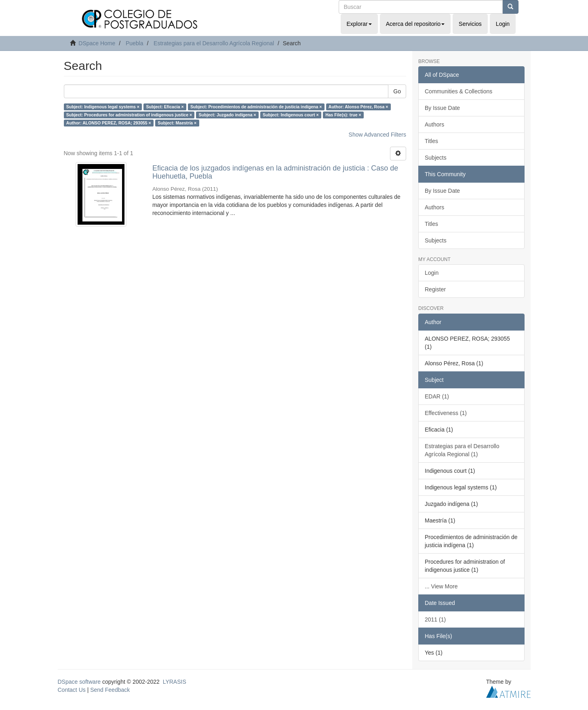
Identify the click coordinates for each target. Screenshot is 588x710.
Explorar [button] (359, 24)
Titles (431, 141)
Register (435, 289)
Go (397, 91)
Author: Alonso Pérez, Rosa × (358, 107)
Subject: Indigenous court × (291, 115)
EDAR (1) (437, 396)
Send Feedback (110, 690)
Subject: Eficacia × (165, 107)
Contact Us (72, 690)
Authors (434, 124)
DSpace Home (97, 43)
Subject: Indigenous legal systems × (103, 107)
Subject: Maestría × (177, 123)
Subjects (436, 158)
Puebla (135, 43)
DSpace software (79, 682)
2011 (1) (435, 619)
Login (432, 273)
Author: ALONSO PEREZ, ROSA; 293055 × (109, 123)
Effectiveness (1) (446, 413)
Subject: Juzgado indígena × (228, 115)
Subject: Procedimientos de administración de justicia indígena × (256, 107)
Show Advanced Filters (377, 135)
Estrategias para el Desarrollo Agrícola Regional (214, 43)
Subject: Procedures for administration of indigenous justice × (129, 115)
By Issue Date (442, 108)
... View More (441, 586)
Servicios (470, 24)
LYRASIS (175, 682)
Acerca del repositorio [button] (415, 24)
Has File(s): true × (343, 115)
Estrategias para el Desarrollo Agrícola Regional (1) (462, 450)
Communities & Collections (458, 91)
